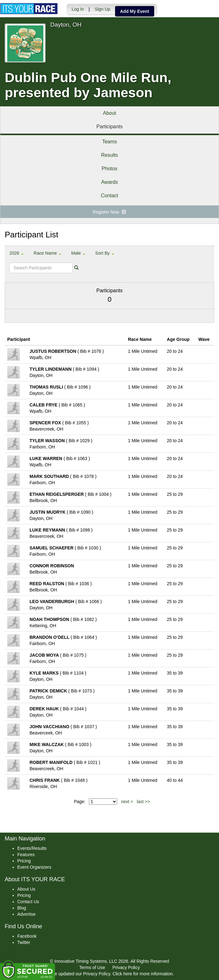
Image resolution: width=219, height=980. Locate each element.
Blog (22, 908)
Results (109, 155)
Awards (109, 182)
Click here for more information (142, 974)
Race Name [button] (47, 253)
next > (127, 802)
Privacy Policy (126, 967)
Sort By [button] (105, 253)
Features (26, 855)
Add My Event (134, 11)
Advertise (26, 914)
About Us (26, 889)
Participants (110, 127)
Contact (109, 196)
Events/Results (32, 848)
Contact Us (28, 902)
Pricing (24, 861)
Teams (109, 142)
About (110, 113)
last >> (143, 802)
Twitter (24, 942)
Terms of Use (92, 967)
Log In (77, 9)
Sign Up (102, 9)
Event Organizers (34, 867)
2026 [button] (16, 253)
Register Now (109, 212)
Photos (110, 169)
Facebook (27, 936)
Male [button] (78, 253)
